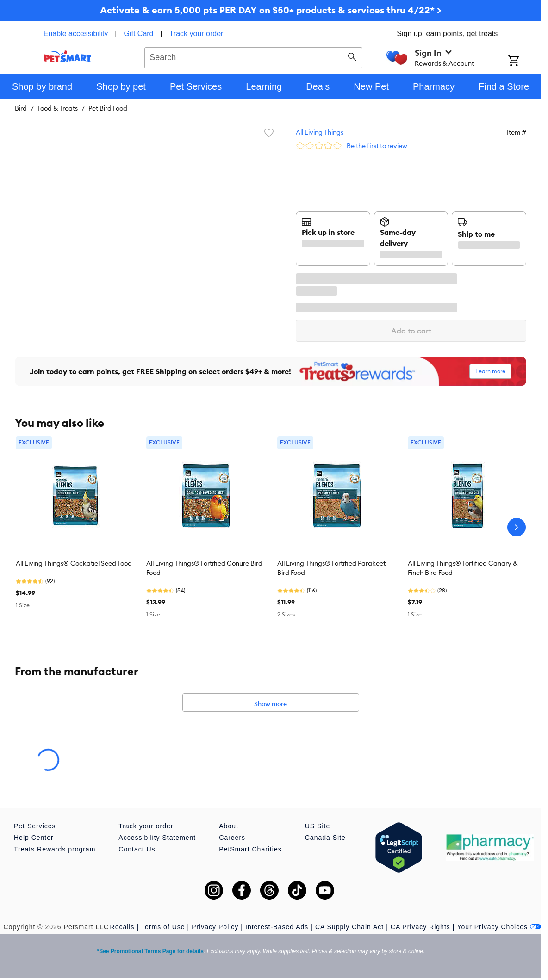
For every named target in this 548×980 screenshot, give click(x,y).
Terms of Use (163, 927)
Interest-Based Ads (277, 927)
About (229, 826)
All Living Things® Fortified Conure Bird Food (204, 568)
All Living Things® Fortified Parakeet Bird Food (331, 568)
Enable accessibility (76, 34)
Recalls (122, 927)
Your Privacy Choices (499, 927)
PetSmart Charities (250, 849)
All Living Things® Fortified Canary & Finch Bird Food (463, 568)
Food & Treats (58, 108)
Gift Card (139, 34)
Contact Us (137, 849)
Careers (232, 838)
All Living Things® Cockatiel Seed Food (74, 563)
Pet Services (35, 826)
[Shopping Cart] (524, 62)
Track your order (196, 34)
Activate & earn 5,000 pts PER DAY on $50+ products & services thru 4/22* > (271, 10)
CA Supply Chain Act (349, 927)
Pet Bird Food (108, 108)
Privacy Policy (215, 927)
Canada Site (325, 838)
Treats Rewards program (55, 849)
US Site (318, 826)
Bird (21, 108)
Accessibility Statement (157, 838)
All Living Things (320, 132)
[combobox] (253, 56)
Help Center (34, 838)
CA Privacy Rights (420, 927)
